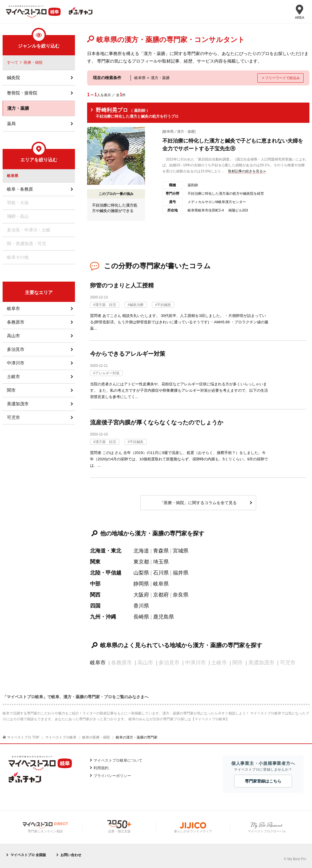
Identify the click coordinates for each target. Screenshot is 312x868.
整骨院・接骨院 (22, 93)
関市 (11, 390)
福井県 (181, 573)
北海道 (141, 551)
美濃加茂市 (18, 404)
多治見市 (16, 349)
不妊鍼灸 (164, 305)
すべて (13, 62)
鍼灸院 (13, 77)
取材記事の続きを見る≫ (247, 171)
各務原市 (16, 322)
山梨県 (141, 573)
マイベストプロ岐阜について (118, 760)
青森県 (161, 551)
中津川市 (16, 363)
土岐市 (13, 376)
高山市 (13, 336)
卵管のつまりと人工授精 (122, 285)
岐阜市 (98, 663)
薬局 (11, 124)
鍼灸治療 (137, 305)
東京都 (141, 562)
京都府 (161, 595)
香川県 (141, 606)
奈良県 (181, 595)
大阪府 (141, 595)
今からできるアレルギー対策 (128, 354)
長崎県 (141, 617)
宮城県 (181, 551)
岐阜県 (161, 584)
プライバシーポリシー (112, 776)
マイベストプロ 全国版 (28, 855)
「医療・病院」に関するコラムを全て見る (198, 503)
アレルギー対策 (107, 373)
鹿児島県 (164, 617)
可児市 (13, 417)
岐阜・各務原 (20, 189)
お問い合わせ (71, 855)
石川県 (161, 573)
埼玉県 (161, 562)
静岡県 (141, 584)
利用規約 (101, 768)
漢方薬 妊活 (106, 305)
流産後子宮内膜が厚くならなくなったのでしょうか (157, 422)
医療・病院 (33, 62)
